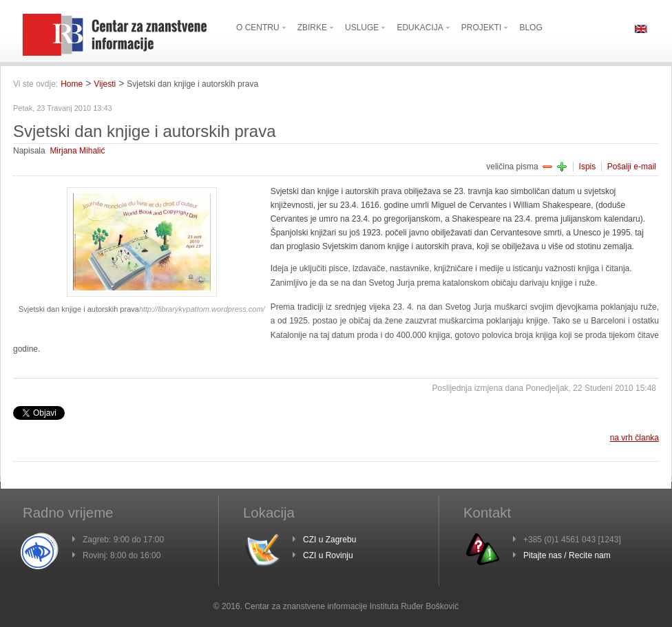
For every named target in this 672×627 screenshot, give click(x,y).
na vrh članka (634, 438)
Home (72, 84)
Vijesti (105, 84)
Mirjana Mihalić (77, 151)
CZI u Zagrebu (329, 540)
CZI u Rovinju (328, 555)
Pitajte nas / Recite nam (567, 555)
